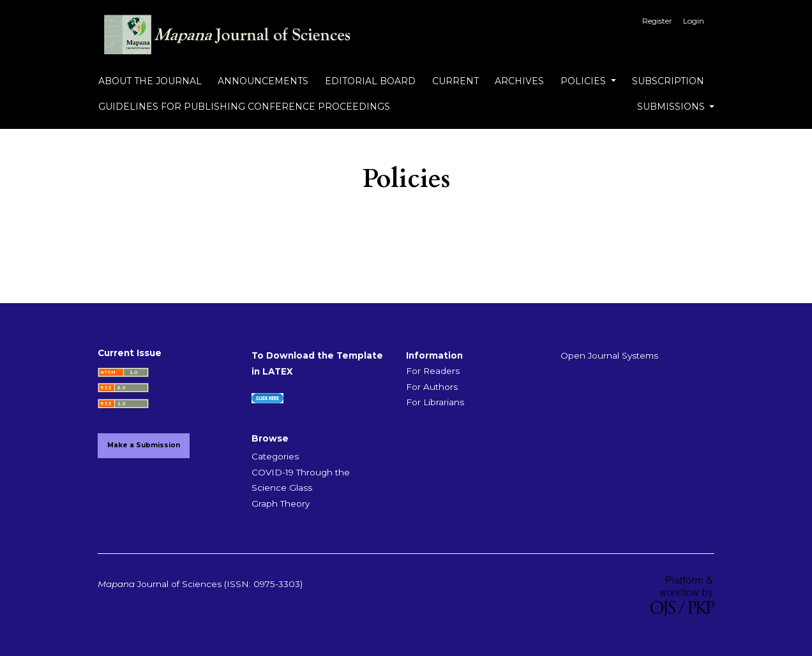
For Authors (432, 387)
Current (455, 81)
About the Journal (150, 81)
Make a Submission (144, 445)
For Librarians (435, 402)
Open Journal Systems (609, 355)
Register (657, 21)
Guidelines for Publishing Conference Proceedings (244, 107)
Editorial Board (370, 81)
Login (694, 21)
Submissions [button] (672, 107)
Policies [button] (584, 81)
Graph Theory (281, 503)
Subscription (668, 81)
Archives (519, 81)
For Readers (433, 371)
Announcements (263, 81)
